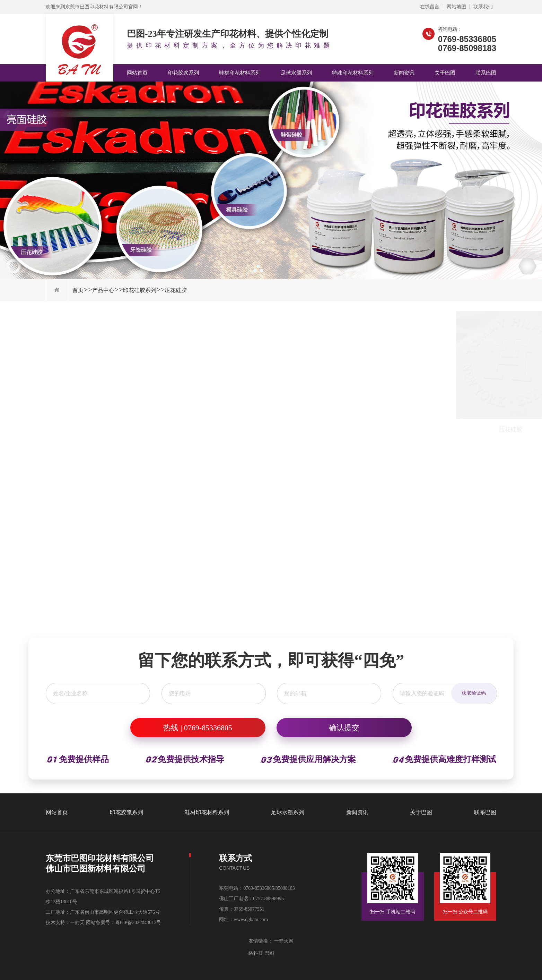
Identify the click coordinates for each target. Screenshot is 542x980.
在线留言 (430, 7)
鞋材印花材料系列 (240, 73)
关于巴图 (445, 73)
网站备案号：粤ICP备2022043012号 (124, 923)
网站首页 (137, 73)
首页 (78, 290)
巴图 (269, 953)
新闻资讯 (404, 73)
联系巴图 (486, 73)
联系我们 (483, 7)
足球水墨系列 (296, 73)
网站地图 (456, 7)
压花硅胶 (176, 290)
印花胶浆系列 (183, 73)
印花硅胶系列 (140, 290)
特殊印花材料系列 (353, 73)
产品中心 (103, 290)
